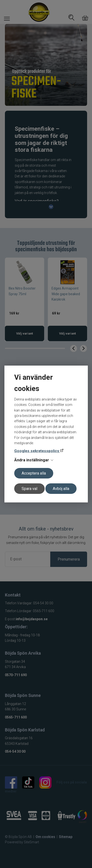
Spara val (29, 489)
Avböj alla (61, 489)
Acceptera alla (34, 473)
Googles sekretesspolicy (37, 451)
